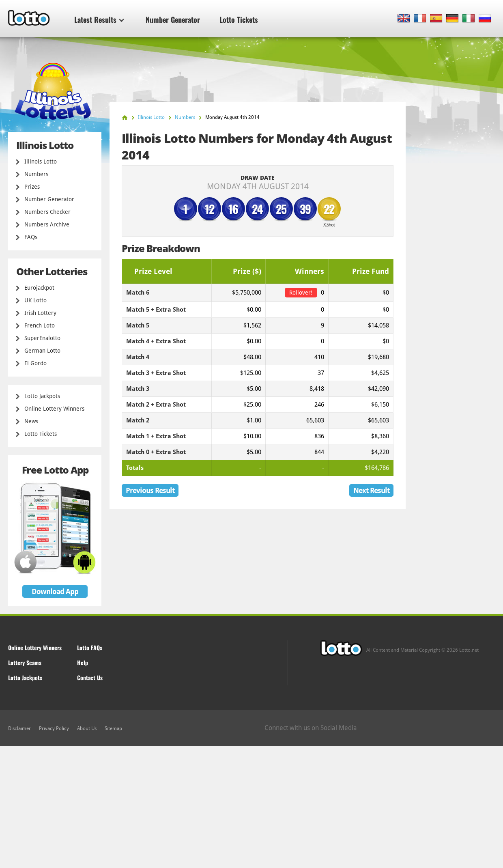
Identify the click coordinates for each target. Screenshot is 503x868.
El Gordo (35, 363)
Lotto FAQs (90, 647)
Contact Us (90, 677)
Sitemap (113, 728)
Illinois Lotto (41, 162)
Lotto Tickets (239, 19)
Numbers (36, 174)
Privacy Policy (54, 728)
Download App (55, 591)
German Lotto (42, 351)
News (31, 421)
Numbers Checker (47, 212)
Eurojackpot (39, 288)
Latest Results (99, 19)
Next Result (371, 490)
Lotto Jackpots (42, 396)
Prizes (32, 187)
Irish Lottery (40, 313)
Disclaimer (19, 728)
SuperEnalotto (42, 338)
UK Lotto (35, 300)
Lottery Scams (25, 662)
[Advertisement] (251, 807)
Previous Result (150, 490)
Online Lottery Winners (54, 409)
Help (83, 662)
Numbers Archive (47, 224)
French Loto (40, 325)
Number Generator (173, 19)
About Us (87, 728)
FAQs (31, 237)
